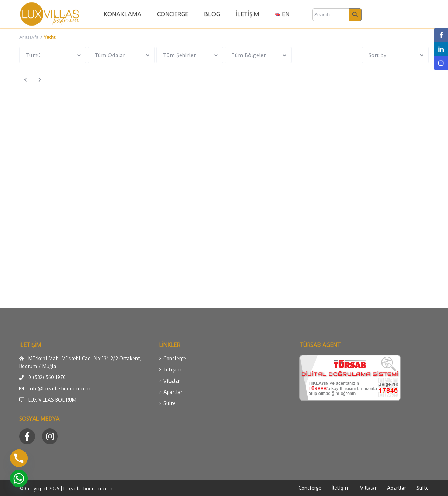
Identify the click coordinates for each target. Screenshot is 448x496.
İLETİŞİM (247, 14)
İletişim (172, 370)
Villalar (172, 381)
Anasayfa (29, 37)
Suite (170, 403)
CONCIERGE (173, 14)
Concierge (175, 359)
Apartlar (173, 392)
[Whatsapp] (19, 479)
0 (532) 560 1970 (47, 377)
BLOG (212, 14)
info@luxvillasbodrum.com (59, 389)
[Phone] (19, 458)
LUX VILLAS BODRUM (52, 400)
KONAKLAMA (122, 14)
